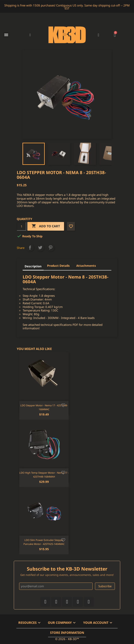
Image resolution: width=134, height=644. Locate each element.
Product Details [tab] (58, 266)
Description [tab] (33, 266)
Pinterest (50, 248)
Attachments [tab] (86, 266)
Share (30, 248)
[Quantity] (21, 226)
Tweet (40, 248)
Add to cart (46, 226)
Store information (67, 633)
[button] (30, 35)
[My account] (98, 35)
